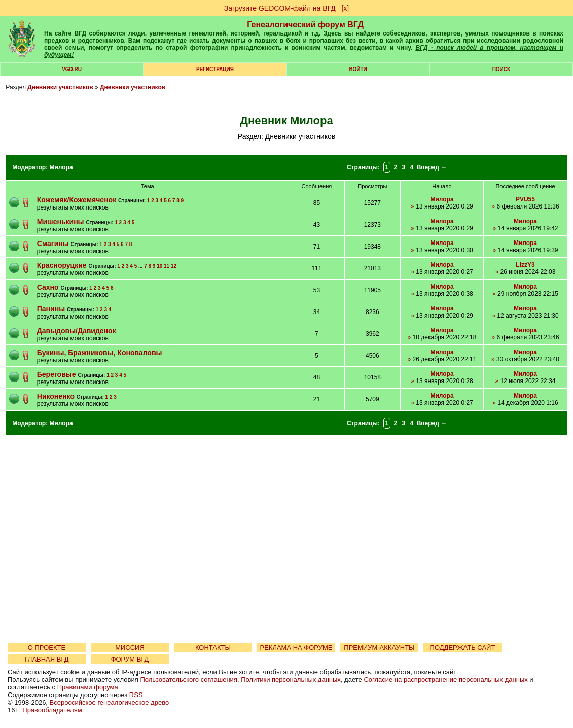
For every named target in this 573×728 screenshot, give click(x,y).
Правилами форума (88, 687)
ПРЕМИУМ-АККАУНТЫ (379, 648)
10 (159, 266)
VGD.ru (72, 69)
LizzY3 (525, 265)
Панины (52, 309)
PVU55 (525, 199)
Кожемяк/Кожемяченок (77, 200)
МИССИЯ (130, 648)
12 (174, 266)
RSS (136, 695)
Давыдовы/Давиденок (77, 331)
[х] (345, 8)
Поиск (501, 69)
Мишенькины (61, 222)
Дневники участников (60, 87)
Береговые (58, 374)
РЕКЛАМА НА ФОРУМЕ (296, 648)
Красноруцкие (62, 265)
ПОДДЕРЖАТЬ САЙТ (463, 648)
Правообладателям (52, 710)
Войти (358, 69)
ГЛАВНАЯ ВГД (47, 659)
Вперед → (432, 167)
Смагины (53, 244)
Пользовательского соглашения (189, 680)
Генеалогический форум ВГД (305, 25)
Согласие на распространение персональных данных (445, 680)
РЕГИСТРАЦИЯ (215, 69)
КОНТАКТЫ (213, 648)
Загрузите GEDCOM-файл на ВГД (280, 8)
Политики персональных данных (291, 680)
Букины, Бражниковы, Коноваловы (100, 353)
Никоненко (56, 396)
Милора (61, 167)
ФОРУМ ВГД (130, 659)
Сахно (48, 287)
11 (167, 266)
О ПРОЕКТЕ (47, 648)
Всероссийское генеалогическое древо (110, 702)
